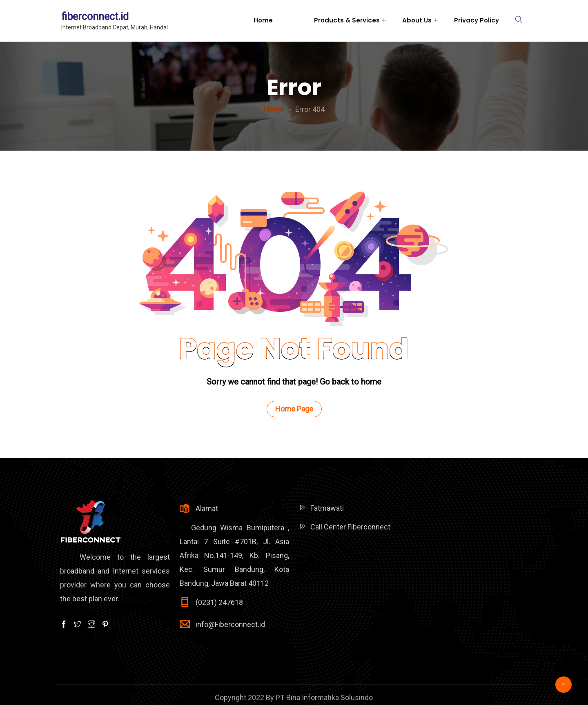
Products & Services (347, 20)
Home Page (294, 409)
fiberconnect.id (95, 17)
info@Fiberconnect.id (230, 624)
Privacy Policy (477, 20)
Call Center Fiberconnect (350, 527)
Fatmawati (327, 508)
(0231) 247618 (219, 602)
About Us (417, 20)
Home (276, 20)
